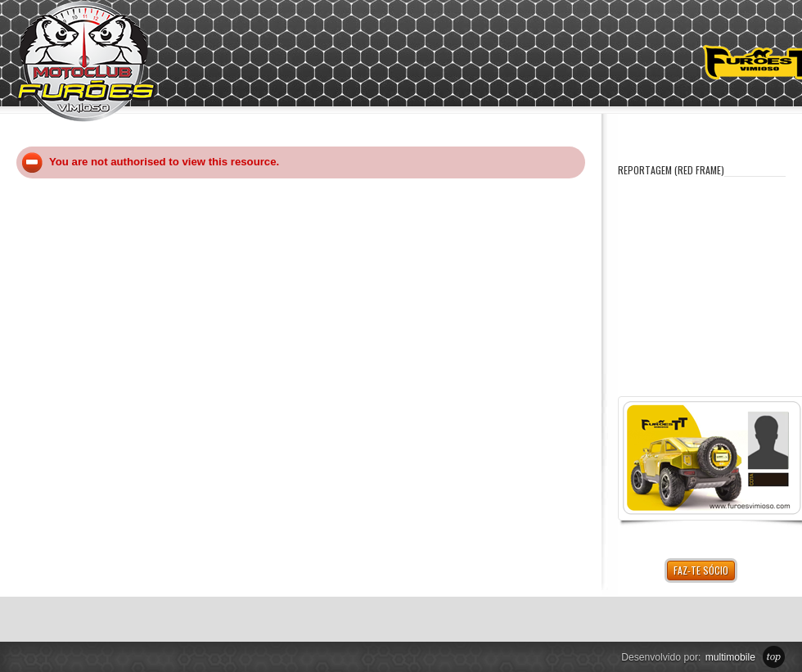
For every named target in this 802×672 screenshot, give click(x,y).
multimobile (730, 657)
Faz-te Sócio (701, 570)
